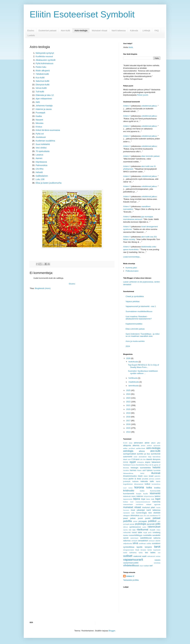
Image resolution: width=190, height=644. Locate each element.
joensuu (152, 479)
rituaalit (152, 530)
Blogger (112, 631)
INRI (38, 102)
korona (139, 487)
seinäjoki (134, 541)
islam (146, 476)
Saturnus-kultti (42, 81)
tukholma (133, 552)
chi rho (143, 459)
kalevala (144, 481)
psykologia (141, 524)
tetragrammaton (129, 550)
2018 (129, 417)
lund (132, 502)
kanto (158, 481)
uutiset (128, 556)
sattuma (157, 538)
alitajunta (127, 445)
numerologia (141, 513)
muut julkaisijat (138, 510)
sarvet (126, 538)
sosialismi (156, 543)
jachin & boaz (135, 479)
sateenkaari (134, 538)
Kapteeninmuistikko (134, 324)
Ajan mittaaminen (44, 99)
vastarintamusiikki (131, 563)
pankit (148, 518)
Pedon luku (41, 67)
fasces (133, 465)
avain (136, 457)
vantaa (158, 556)
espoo (148, 462)
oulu (148, 516)
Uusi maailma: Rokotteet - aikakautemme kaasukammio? (139, 318)
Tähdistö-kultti (42, 74)
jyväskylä (127, 481)
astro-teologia (153, 448)
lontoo (126, 502)
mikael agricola (153, 504)
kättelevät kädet (129, 496)
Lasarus (39, 155)
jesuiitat (145, 479)
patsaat (157, 518)
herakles (126, 470)
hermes (133, 470)
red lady (132, 530)
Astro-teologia (81, 31)
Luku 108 (40, 179)
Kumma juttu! (131, 268)
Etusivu (31, 31)
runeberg (156, 532)
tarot (157, 547)
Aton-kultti (65, 31)
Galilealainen (42, 176)
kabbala (135, 481)
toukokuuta (134, 362)
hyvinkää (157, 470)
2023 (129, 398)
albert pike (156, 443)
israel (151, 476)
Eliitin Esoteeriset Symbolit (82, 14)
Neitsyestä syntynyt (45, 53)
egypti (133, 462)
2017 (129, 421)
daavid (149, 459)
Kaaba (39, 116)
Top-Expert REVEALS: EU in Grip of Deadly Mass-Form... (143, 366)
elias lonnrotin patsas (150, 156)
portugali (126, 524)
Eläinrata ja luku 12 (45, 95)
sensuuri (152, 541)
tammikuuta (134, 386)
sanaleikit (156, 535)
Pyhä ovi (40, 134)
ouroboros (154, 515)
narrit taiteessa (153, 510)
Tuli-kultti (40, 92)
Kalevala (134, 31)
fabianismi (156, 462)
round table (137, 532)
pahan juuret (136, 518)
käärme (140, 496)
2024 (128, 346)
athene (142, 451)
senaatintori (143, 541)
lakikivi (157, 496)
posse (132, 524)
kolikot (147, 484)
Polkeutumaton (132, 271)
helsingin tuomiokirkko (141, 468)
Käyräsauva (41, 162)
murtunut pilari (149, 507)
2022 (129, 402)
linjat (143, 499)
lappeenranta (128, 499)
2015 (129, 428)
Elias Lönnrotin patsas (135, 329)
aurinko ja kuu (143, 454)
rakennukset (154, 527)
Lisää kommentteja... (132, 257)
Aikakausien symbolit (46, 60)
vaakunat (137, 556)
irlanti (140, 476)
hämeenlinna (128, 473)
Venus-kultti (41, 88)
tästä (131, 47)
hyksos (149, 470)
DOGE (126, 462)
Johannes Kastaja (44, 106)
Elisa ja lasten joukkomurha (49, 183)
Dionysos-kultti (43, 85)
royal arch (147, 532)
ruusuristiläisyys (136, 535)
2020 (129, 409)
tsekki (125, 553)
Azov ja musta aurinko (135, 341)
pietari (135, 521)
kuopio (139, 494)
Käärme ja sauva (44, 109)
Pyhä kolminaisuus (44, 63)
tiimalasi (143, 550)
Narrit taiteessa (119, 31)
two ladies (150, 552)
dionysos (157, 459)
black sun (127, 459)
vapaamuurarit (133, 559)
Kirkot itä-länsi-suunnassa (48, 130)
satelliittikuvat (146, 538)
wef (151, 566)
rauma (125, 530)
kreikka (157, 488)
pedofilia (128, 521)
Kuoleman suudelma (45, 141)
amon (143, 445)
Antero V (127, 106)
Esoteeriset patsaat (47, 31)
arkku (125, 448)
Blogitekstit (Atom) (43, 288)
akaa (131, 443)
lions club (150, 499)
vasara (157, 560)
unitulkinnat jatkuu (149, 106)
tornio (150, 550)
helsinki (156, 467)
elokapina (140, 462)
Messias (39, 123)
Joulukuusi (41, 137)
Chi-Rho (39, 169)
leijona (137, 499)
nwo (150, 513)
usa (159, 553)
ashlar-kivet (141, 448)
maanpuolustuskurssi (143, 502)
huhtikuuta (133, 378)
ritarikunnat (142, 530)
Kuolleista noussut (44, 56)
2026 (129, 358)
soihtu (149, 543)
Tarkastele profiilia (131, 580)
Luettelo (31, 35)
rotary (158, 530)
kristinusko (129, 491)
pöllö (158, 524)
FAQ (157, 31)
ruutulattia (147, 535)
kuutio (146, 494)
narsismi (126, 513)
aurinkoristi (156, 454)
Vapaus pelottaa (132, 301)
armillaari (132, 448)
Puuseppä (40, 113)
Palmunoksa (41, 165)
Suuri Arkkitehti (43, 144)
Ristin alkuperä (43, 71)
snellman (142, 543)
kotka (149, 488)
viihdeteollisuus (131, 565)
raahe (144, 527)
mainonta (156, 502)
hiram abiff (141, 470)
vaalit (144, 556)
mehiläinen (140, 505)
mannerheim (128, 504)
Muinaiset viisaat (99, 31)
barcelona (157, 457)
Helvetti (39, 172)
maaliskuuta (134, 382)
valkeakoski (151, 556)
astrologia (128, 451)
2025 (129, 390)
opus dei (143, 516)
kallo (152, 481)
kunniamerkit (129, 494)
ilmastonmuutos (130, 476)
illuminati (156, 473)
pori (159, 521)
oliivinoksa (135, 515)
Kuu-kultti (40, 78)
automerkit (128, 457)
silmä (135, 543)
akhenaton (138, 443)
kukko (142, 491)
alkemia (136, 445)
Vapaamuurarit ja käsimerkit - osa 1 (141, 306)
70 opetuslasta (43, 151)
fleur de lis (149, 465)
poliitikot (152, 521)
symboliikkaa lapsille (133, 547)
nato (133, 513)
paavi (126, 518)
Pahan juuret (142, 95)
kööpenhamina (149, 496)
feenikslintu (140, 465)
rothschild (127, 532)
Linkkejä (146, 31)
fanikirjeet (127, 465)
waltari (147, 566)
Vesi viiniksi (41, 148)
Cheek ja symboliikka (135, 296)
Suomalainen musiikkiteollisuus (139, 311)
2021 (129, 405)
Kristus (39, 127)
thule (137, 550)
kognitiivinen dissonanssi (133, 484)
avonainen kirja (145, 457)
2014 (129, 432)
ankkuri (149, 446)
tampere (148, 547)
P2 (159, 516)
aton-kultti (155, 451)
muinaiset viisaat (132, 507)
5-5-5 (125, 443)
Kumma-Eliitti (155, 491)
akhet (147, 443)
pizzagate (143, 521)
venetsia (157, 563)
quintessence (135, 527)
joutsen (158, 479)
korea (130, 488)
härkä (142, 473)
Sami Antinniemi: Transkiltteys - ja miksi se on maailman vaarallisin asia (142, 335)
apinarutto (157, 446)
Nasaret (39, 120)
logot (158, 499)
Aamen (39, 158)
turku (141, 552)
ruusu (126, 535)
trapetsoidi (157, 550)
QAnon (126, 527)
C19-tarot (135, 459)
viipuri (142, 566)
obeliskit (157, 513)
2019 (129, 413)
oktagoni (126, 515)
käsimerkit (155, 493)
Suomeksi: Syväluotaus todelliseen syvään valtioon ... (143, 372)
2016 (129, 424)
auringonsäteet (130, 454)
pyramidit (151, 524)
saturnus (127, 541)
